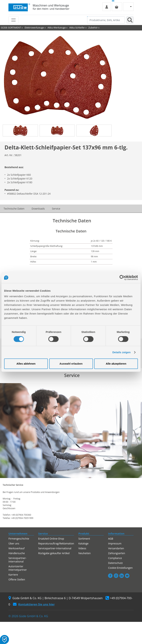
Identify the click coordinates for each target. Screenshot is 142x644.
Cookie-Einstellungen (120, 568)
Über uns (14, 543)
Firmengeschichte (19, 539)
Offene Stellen (17, 579)
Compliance (115, 558)
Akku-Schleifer (77, 28)
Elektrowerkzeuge (34, 28)
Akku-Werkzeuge (57, 28)
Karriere (13, 575)
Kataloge (83, 543)
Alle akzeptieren (116, 364)
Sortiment (84, 539)
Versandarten (116, 548)
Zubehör (93, 28)
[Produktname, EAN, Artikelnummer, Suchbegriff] (106, 20)
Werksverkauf (17, 548)
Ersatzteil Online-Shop (51, 539)
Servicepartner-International (17, 560)
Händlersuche (17, 553)
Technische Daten (14, 209)
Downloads (38, 209)
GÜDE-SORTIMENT (11, 28)
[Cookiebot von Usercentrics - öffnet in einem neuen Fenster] (122, 278)
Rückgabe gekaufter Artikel (54, 553)
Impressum (115, 543)
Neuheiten (84, 553)
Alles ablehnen (26, 364)
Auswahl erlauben (71, 364)
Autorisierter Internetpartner (18, 568)
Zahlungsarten (116, 553)
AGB (111, 539)
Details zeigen (121, 352)
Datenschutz (115, 563)
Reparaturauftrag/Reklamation (56, 543)
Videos (82, 548)
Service (56, 209)
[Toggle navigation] (13, 20)
